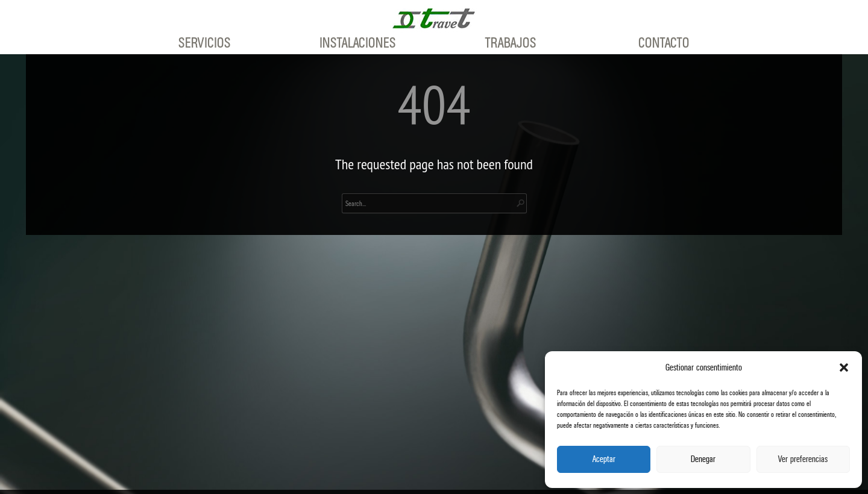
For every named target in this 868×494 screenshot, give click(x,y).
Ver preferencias (803, 459)
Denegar (703, 459)
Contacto (664, 43)
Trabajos (511, 43)
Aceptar (604, 459)
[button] (844, 367)
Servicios (205, 43)
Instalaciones (358, 43)
